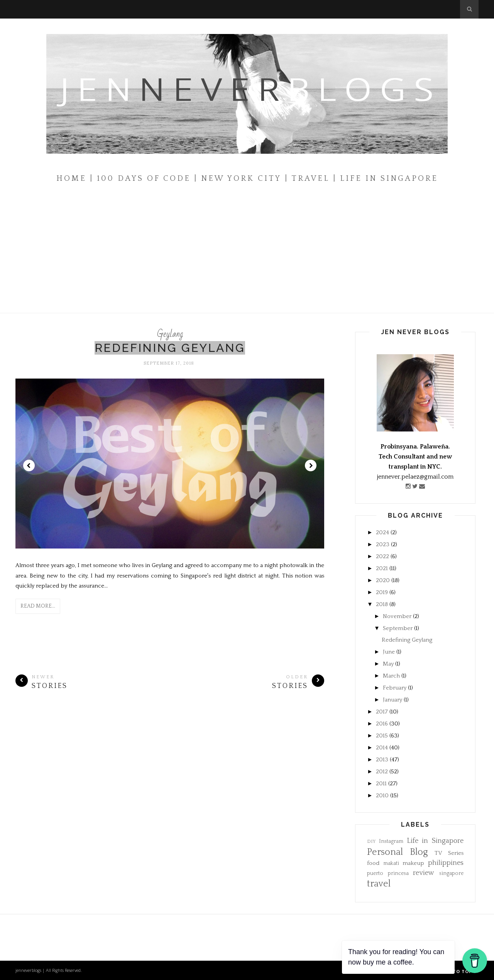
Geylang (170, 334)
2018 (382, 604)
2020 (383, 580)
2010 (382, 796)
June (389, 652)
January (392, 700)
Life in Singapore (435, 841)
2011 (381, 784)
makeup (413, 863)
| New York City (238, 178)
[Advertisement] (247, 255)
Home (71, 178)
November (397, 616)
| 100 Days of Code (140, 178)
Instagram (391, 842)
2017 (382, 712)
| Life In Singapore (386, 178)
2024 (382, 532)
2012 (382, 772)
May (388, 664)
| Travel (307, 178)
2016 (382, 724)
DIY (371, 842)
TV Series (449, 853)
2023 (383, 544)
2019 (382, 592)
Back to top (458, 971)
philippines (446, 863)
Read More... (38, 606)
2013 (382, 760)
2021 (382, 568)
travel (379, 884)
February (395, 688)
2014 (382, 748)
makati (391, 864)
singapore (451, 874)
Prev (29, 465)
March (391, 676)
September (398, 628)
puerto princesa (388, 874)
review (424, 873)
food (373, 863)
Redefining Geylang (170, 348)
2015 (382, 736)
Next (311, 465)
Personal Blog (398, 852)
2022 (382, 556)
